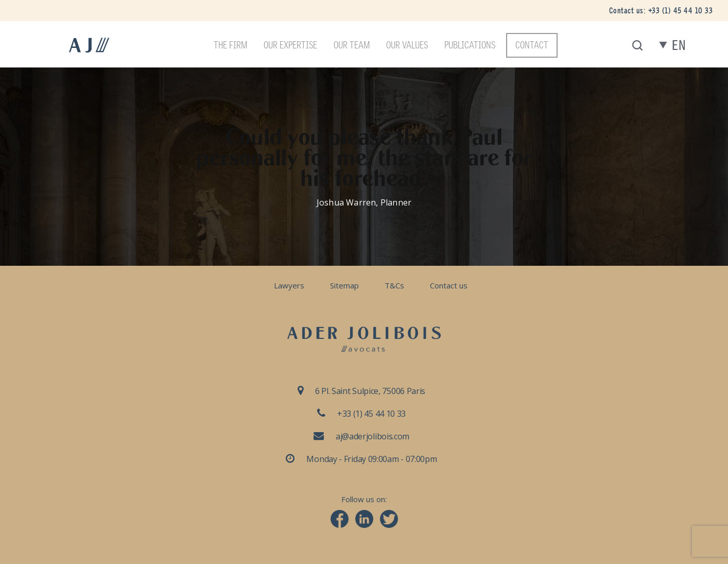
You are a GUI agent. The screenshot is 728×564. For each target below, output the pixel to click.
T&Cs (394, 285)
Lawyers (289, 285)
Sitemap (344, 285)
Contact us (449, 285)
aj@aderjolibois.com (372, 436)
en (679, 46)
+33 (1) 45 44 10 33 (681, 11)
